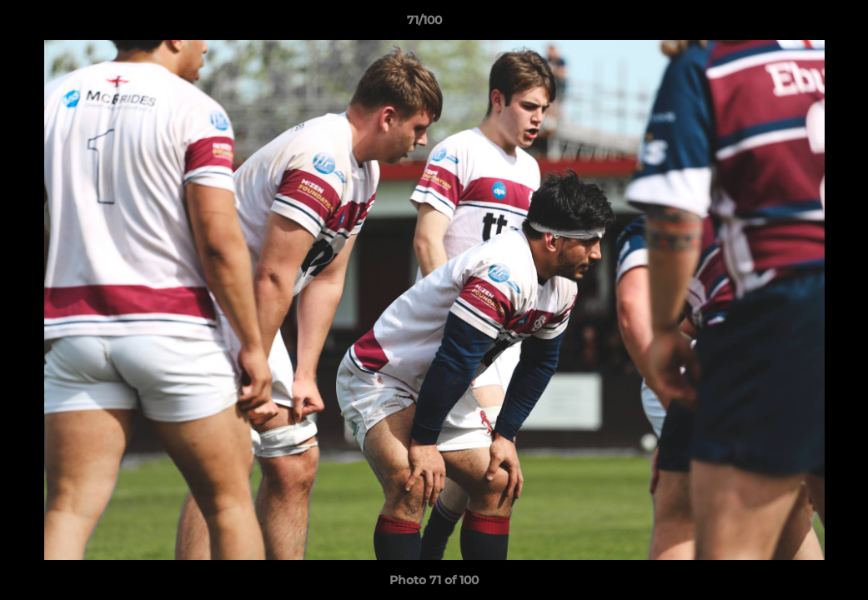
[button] (798, 24)
